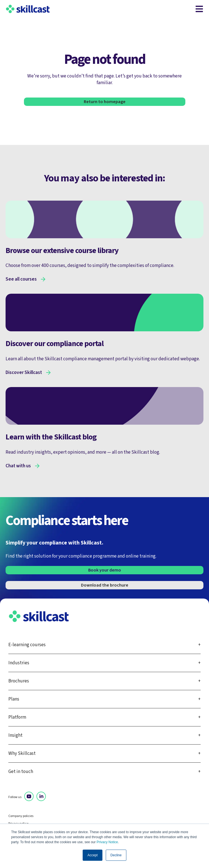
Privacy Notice (107, 842)
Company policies (21, 816)
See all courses (21, 279)
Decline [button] (116, 855)
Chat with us (18, 466)
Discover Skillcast (24, 373)
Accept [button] (93, 855)
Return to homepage (105, 102)
